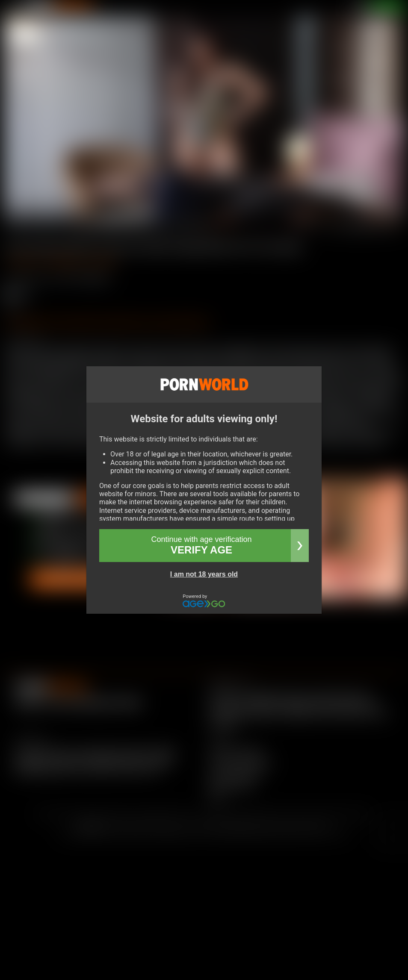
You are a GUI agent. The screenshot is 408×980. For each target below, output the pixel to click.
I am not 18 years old (204, 574)
